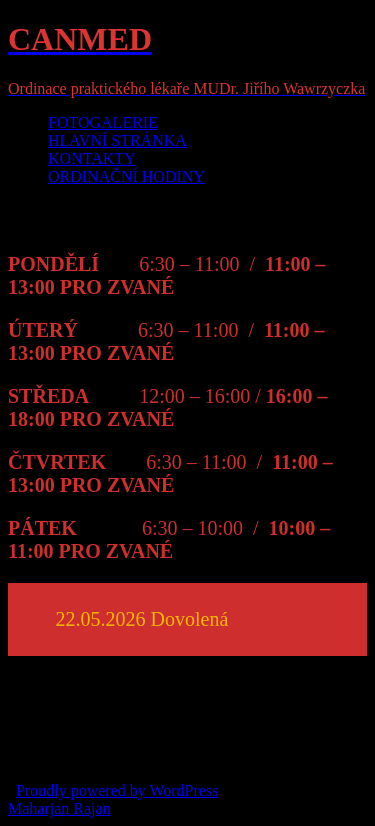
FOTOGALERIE (103, 122)
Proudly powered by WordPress (117, 790)
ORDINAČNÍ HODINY (126, 176)
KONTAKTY (92, 158)
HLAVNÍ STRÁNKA (117, 140)
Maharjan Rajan (59, 808)
